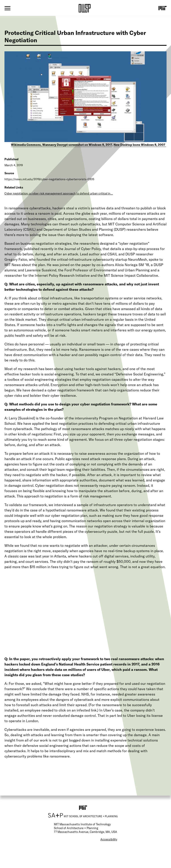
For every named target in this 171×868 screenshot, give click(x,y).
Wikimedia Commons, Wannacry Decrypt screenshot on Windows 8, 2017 (61, 145)
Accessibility (109, 839)
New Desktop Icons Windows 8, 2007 (140, 145)
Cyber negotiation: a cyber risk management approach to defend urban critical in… (59, 193)
